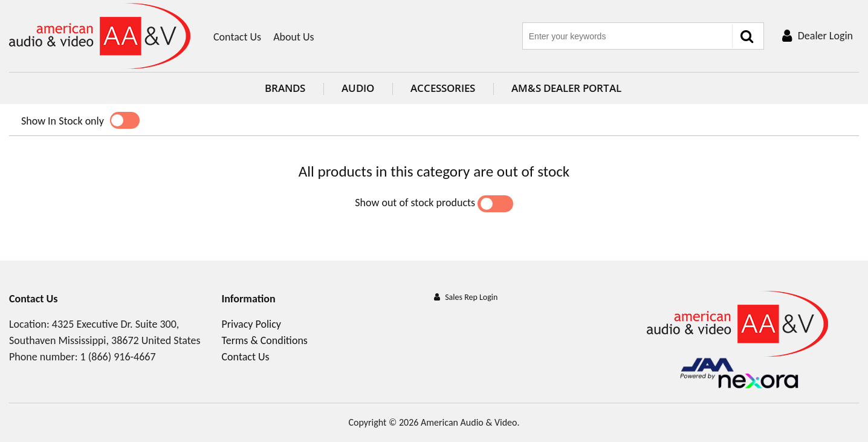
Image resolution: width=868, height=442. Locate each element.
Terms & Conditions (265, 340)
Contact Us (237, 37)
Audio (349, 88)
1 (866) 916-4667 (118, 357)
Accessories (434, 88)
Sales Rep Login (471, 297)
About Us (294, 37)
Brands (276, 88)
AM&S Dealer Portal (557, 88)
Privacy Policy (251, 324)
